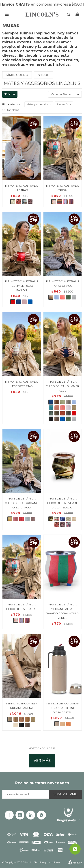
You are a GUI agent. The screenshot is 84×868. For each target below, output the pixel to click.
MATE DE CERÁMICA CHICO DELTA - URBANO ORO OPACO (22, 503)
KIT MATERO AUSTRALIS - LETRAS (22, 188)
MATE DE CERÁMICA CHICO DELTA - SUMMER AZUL (62, 386)
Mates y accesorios (37, 104)
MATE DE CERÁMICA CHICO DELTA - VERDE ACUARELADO (62, 503)
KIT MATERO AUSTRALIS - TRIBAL (62, 188)
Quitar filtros (11, 110)
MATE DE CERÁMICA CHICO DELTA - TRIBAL (22, 607)
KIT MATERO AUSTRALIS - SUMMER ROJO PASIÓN (22, 286)
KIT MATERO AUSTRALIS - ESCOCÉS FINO (22, 384)
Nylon (44, 75)
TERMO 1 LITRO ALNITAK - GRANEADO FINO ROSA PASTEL (62, 708)
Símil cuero (17, 75)
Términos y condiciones (47, 862)
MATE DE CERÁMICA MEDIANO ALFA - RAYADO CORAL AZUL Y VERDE (62, 611)
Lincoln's (62, 104)
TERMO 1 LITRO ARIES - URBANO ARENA (22, 706)
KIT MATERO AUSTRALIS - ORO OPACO (62, 283)
